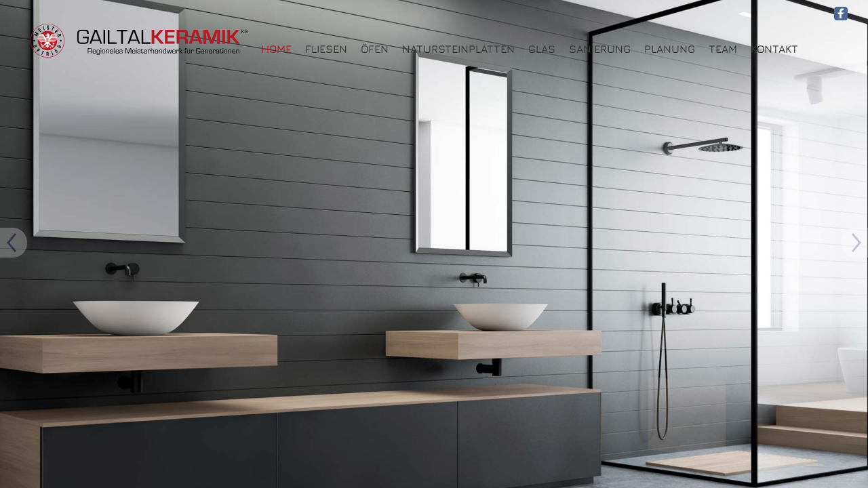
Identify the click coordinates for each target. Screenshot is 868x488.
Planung (670, 49)
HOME (276, 49)
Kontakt (774, 49)
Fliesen (326, 49)
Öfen (375, 49)
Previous (854, 244)
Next (14, 244)
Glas (542, 49)
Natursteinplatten (458, 49)
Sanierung (600, 49)
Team (723, 49)
